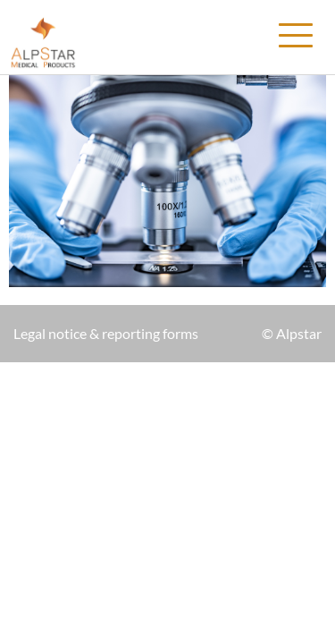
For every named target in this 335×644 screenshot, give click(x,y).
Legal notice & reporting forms (106, 333)
